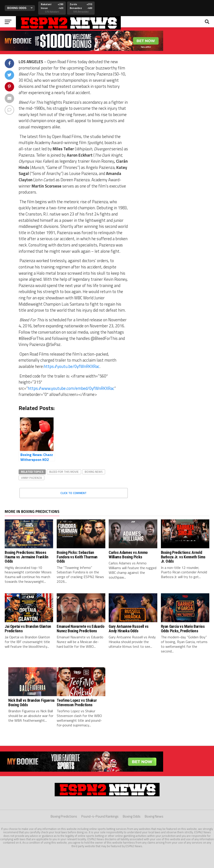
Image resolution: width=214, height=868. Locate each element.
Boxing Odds (132, 816)
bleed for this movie (64, 472)
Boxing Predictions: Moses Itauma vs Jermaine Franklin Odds (27, 557)
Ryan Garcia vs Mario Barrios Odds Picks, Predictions (183, 629)
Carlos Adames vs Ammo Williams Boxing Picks (128, 555)
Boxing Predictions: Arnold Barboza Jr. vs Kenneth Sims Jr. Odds (183, 557)
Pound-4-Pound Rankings (100, 816)
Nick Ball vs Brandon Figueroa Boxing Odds (31, 703)
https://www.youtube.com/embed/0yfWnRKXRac (71, 388)
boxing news (94, 472)
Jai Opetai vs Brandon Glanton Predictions (28, 629)
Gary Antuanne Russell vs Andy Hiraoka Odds (129, 629)
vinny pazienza (31, 478)
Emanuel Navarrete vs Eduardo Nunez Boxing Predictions (80, 629)
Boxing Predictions (64, 816)
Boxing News (154, 816)
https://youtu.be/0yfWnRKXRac (72, 366)
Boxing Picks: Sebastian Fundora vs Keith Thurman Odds (77, 557)
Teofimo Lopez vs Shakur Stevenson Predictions (77, 703)
